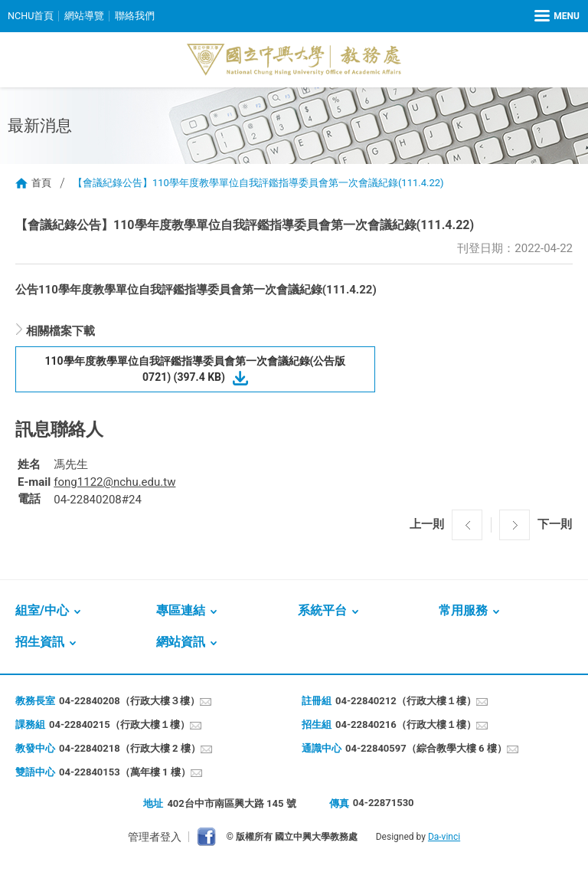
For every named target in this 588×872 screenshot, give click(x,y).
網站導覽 (85, 16)
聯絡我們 (136, 16)
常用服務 (463, 610)
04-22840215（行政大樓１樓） (119, 724)
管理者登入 (155, 837)
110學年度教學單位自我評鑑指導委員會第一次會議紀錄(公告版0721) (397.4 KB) (196, 369)
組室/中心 (42, 610)
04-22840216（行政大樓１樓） (406, 724)
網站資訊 (181, 642)
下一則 (555, 524)
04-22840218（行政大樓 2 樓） (130, 748)
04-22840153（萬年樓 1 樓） (125, 772)
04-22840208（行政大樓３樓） (129, 701)
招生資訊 (40, 642)
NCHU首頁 (31, 16)
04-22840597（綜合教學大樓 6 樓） (426, 748)
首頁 (41, 183)
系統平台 (322, 610)
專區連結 (181, 610)
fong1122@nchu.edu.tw (114, 482)
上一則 (427, 524)
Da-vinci (444, 837)
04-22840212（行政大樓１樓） (406, 701)
